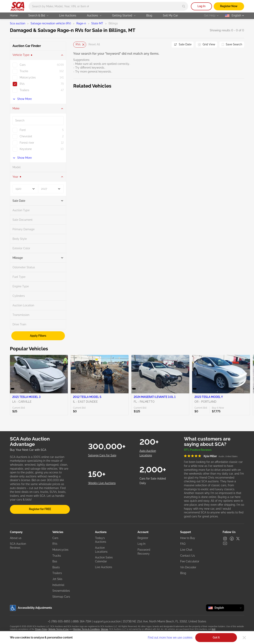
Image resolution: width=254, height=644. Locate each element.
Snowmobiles (61, 591)
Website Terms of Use (58, 629)
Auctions (94, 15)
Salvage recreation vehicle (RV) (51, 23)
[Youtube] (225, 543)
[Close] (244, 638)
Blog (149, 15)
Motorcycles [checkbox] (28, 77)
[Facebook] (232, 539)
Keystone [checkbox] (26, 149)
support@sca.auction (107, 621)
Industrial (58, 585)
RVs (55, 544)
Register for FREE (40, 509)
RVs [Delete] (80, 44)
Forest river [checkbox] (27, 143)
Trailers (57, 573)
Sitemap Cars (61, 597)
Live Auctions (68, 15)
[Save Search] (232, 45)
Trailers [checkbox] (24, 90)
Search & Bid (38, 15)
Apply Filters (38, 336)
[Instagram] (225, 539)
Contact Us (188, 556)
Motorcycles (60, 550)
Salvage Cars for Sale (102, 455)
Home (14, 15)
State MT (97, 23)
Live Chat (186, 550)
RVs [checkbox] (22, 84)
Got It (216, 637)
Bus (55, 561)
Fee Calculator (190, 561)
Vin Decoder (188, 567)
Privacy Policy (41, 629)
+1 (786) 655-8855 (59, 621)
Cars (55, 538)
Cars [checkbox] (23, 65)
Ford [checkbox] (23, 130)
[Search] (184, 6)
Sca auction (18, 23)
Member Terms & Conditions (87, 629)
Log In (201, 6)
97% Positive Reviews (198, 450)
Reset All (94, 44)
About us (16, 538)
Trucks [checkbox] (24, 71)
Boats (56, 567)
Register (143, 538)
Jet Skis (57, 579)
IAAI (214, 629)
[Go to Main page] (17, 6)
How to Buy (188, 538)
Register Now (229, 6)
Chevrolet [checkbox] (26, 136)
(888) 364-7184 (82, 621)
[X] (238, 539)
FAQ (183, 544)
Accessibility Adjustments (31, 608)
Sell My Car (170, 15)
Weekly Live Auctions (102, 483)
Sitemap (104, 629)
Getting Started (124, 15)
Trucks (57, 556)
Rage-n (81, 23)
